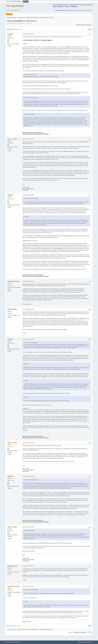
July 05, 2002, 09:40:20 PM (28, 309)
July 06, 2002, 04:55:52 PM (28, 527)
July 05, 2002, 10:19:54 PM (28, 339)
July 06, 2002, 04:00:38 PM (28, 476)
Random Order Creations (28, 189)
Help (80, 642)
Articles (61, 6)
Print (90, 29)
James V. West (12, 139)
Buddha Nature (12, 309)
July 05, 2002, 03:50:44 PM (28, 195)
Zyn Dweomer (26, 190)
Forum (67, 6)
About (55, 6)
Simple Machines (17, 642)
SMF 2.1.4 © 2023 (9, 642)
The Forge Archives (15, 6)
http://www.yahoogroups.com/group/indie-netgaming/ (35, 134)
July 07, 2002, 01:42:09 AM (28, 586)
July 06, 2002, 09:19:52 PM (28, 566)
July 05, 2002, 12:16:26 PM (28, 139)
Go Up (8, 626)
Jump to (70, 632)
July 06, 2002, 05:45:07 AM (28, 443)
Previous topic (80, 25)
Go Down (9, 29)
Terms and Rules (85, 642)
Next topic (88, 25)
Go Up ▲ (91, 642)
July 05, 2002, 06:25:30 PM (28, 281)
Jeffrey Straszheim (14, 281)
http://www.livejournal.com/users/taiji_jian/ (33, 133)
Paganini (10, 34)
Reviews (74, 6)
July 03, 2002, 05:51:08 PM (28, 34)
